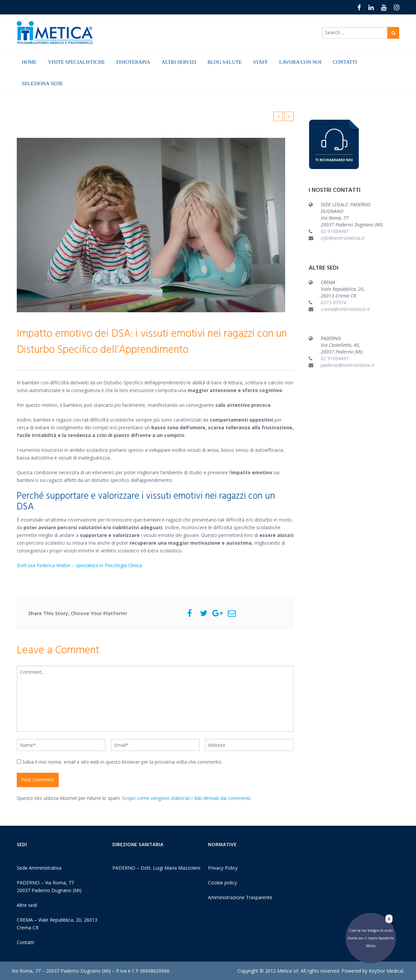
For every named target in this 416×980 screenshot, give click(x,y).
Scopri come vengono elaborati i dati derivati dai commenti (186, 798)
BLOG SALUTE (224, 62)
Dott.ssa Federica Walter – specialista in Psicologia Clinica (79, 565)
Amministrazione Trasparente (240, 897)
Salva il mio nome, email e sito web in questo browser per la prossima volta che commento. (122, 762)
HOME (29, 62)
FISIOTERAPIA (133, 62)
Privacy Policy (223, 868)
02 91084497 (335, 231)
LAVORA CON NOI (300, 62)
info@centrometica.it (343, 238)
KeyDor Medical (386, 971)
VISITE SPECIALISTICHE (76, 62)
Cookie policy (222, 883)
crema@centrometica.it (345, 309)
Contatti (25, 942)
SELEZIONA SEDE (42, 84)
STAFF (261, 62)
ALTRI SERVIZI (179, 62)
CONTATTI (345, 62)
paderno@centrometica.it (348, 365)
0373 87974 (333, 302)
